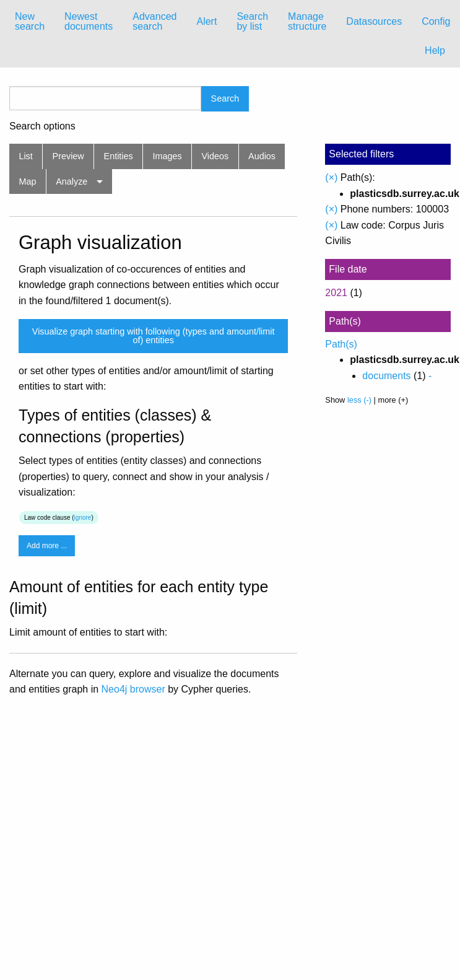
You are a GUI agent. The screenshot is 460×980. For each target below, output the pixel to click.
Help (435, 50)
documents (386, 376)
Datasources (374, 21)
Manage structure (307, 21)
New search (30, 21)
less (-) (359, 400)
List (25, 156)
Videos (215, 156)
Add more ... (47, 546)
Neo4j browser (133, 689)
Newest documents (89, 21)
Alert (206, 21)
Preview (68, 156)
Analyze (72, 182)
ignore (83, 518)
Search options (42, 126)
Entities (119, 156)
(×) (331, 177)
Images (167, 156)
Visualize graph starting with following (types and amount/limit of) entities (154, 336)
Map (27, 182)
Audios (262, 156)
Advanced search (154, 21)
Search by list (252, 21)
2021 (336, 293)
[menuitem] (30, 22)
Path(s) (341, 344)
